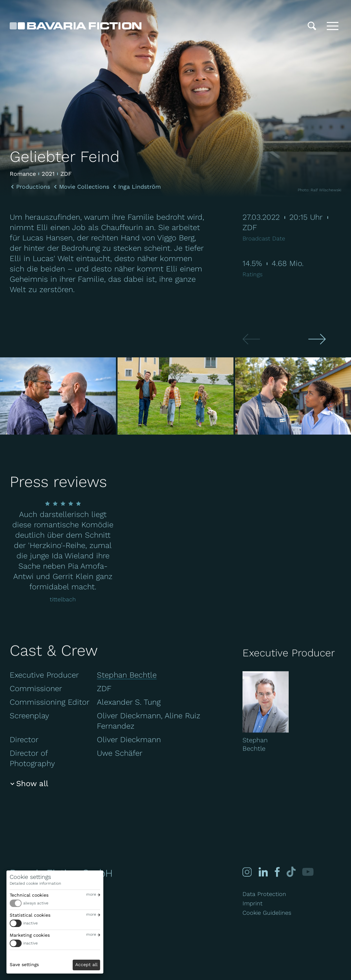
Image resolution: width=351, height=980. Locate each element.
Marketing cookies (30, 935)
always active (36, 903)
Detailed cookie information (35, 883)
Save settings (24, 964)
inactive (31, 923)
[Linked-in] (263, 872)
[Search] (312, 26)
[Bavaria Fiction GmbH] (76, 26)
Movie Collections (84, 187)
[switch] (55, 903)
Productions (33, 187)
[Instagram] (247, 872)
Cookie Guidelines (267, 913)
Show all (32, 784)
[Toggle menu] (333, 26)
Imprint (253, 903)
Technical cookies (29, 895)
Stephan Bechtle (127, 675)
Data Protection (264, 894)
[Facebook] (277, 872)
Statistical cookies (30, 915)
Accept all (86, 964)
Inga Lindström (139, 187)
